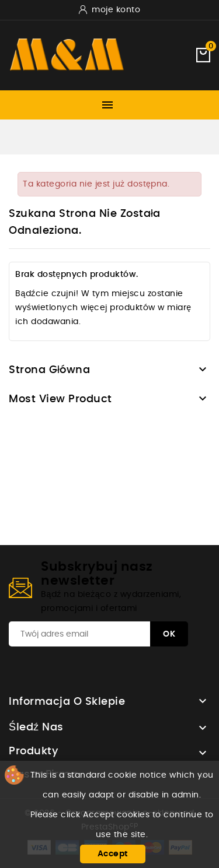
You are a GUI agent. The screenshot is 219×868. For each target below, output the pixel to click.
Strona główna (50, 370)
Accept (113, 854)
